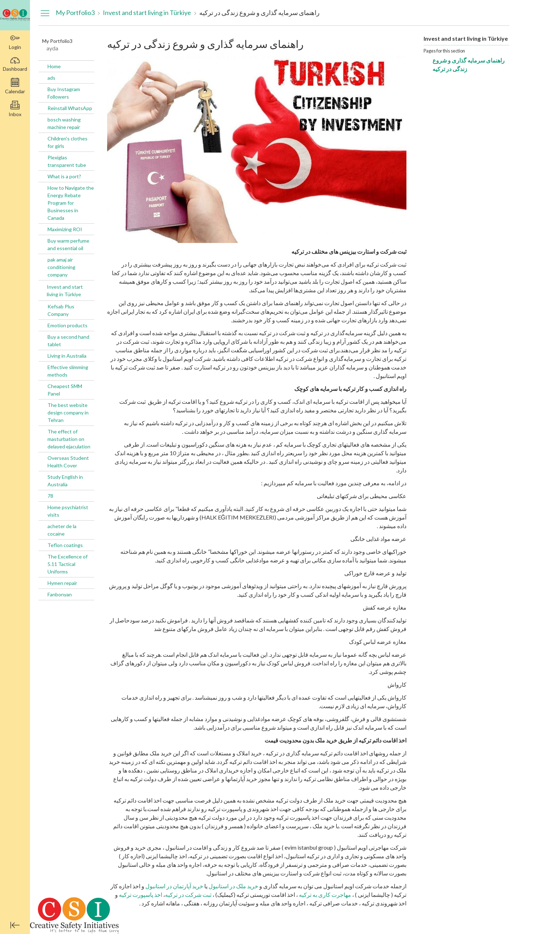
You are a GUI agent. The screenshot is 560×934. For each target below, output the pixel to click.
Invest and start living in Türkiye (65, 290)
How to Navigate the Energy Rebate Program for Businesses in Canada (71, 203)
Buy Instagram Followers (64, 93)
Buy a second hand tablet (68, 341)
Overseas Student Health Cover (68, 462)
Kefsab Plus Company (61, 310)
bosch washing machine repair (64, 123)
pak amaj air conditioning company (61, 267)
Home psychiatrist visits (68, 511)
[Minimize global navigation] (15, 925)
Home (54, 66)
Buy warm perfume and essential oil (68, 244)
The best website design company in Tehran (68, 413)
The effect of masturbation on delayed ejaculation (69, 439)
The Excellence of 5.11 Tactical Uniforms (67, 564)
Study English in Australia (65, 481)
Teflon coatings (65, 545)
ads (51, 78)
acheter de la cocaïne (62, 530)
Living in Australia (67, 356)
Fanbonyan (60, 594)
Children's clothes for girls (67, 142)
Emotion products (67, 325)
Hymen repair (62, 583)
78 (50, 496)
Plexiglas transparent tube (67, 161)
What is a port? (64, 176)
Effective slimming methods (68, 371)
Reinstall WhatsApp (70, 108)
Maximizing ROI (65, 229)
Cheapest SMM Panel (65, 390)
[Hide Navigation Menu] (45, 13)
